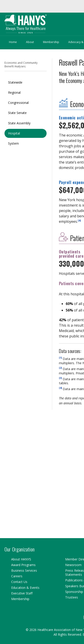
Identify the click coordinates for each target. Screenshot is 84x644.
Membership (51, 42)
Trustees (72, 597)
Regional (14, 92)
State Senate (17, 113)
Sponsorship (74, 592)
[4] (79, 220)
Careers (17, 576)
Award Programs (23, 565)
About (30, 42)
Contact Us (19, 582)
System (13, 143)
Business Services (24, 570)
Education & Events (25, 588)
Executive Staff (22, 593)
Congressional (18, 103)
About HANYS (21, 559)
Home (13, 42)
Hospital (14, 133)
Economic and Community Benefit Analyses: (21, 65)
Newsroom (73, 565)
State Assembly (19, 123)
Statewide (15, 82)
